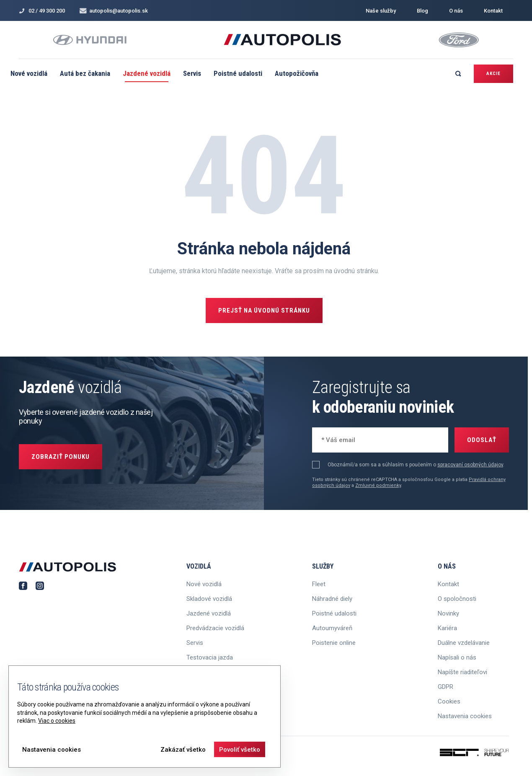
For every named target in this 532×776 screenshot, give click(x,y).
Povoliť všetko (240, 750)
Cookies (449, 701)
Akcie (493, 74)
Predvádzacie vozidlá (215, 628)
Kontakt (493, 11)
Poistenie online (334, 643)
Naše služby (381, 11)
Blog (422, 11)
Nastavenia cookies (465, 716)
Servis (192, 73)
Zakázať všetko (183, 750)
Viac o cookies (57, 721)
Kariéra (447, 628)
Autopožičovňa (297, 73)
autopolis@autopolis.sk (114, 11)
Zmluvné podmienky (378, 485)
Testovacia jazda (210, 657)
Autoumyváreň (332, 628)
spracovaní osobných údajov (470, 465)
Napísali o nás (457, 657)
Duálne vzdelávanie (464, 643)
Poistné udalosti (238, 73)
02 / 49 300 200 (42, 11)
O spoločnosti (457, 599)
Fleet (319, 584)
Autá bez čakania (85, 73)
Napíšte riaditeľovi (462, 672)
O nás (456, 11)
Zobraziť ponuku (61, 457)
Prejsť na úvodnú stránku (264, 310)
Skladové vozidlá (209, 599)
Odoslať (482, 440)
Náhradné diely (332, 599)
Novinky (448, 613)
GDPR (445, 687)
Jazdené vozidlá (147, 73)
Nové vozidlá (29, 73)
